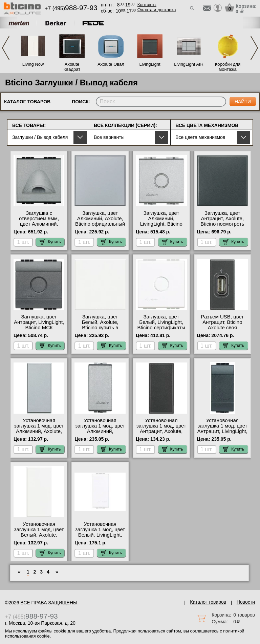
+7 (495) (71, 8)
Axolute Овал (111, 64)
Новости (246, 602)
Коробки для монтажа (228, 67)
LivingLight (150, 64)
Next (254, 48)
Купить (50, 242)
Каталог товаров (208, 602)
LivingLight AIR (189, 64)
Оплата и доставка (157, 10)
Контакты (147, 5)
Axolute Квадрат (72, 67)
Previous (6, 48)
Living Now (33, 64)
